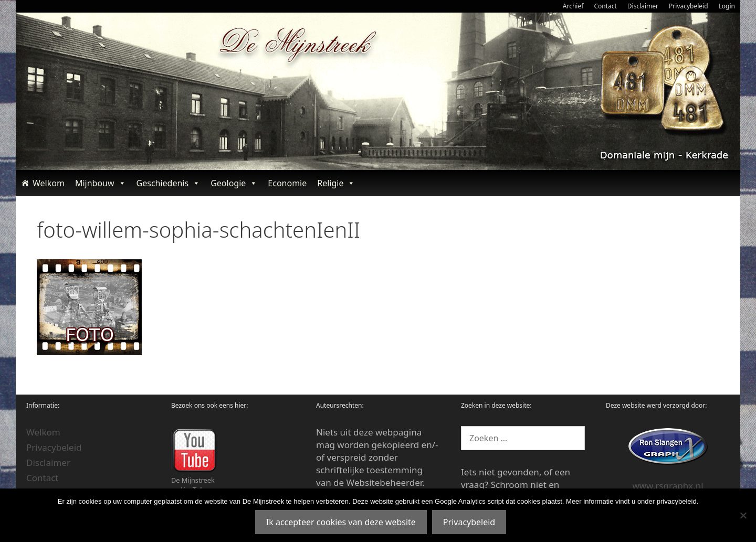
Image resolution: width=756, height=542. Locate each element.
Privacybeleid (689, 6)
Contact (605, 6)
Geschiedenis (169, 183)
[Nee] (743, 515)
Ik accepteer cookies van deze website (341, 522)
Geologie (234, 183)
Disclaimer (643, 6)
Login (727, 6)
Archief (573, 6)
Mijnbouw (101, 183)
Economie (287, 183)
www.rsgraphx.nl (668, 486)
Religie (336, 183)
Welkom (49, 183)
